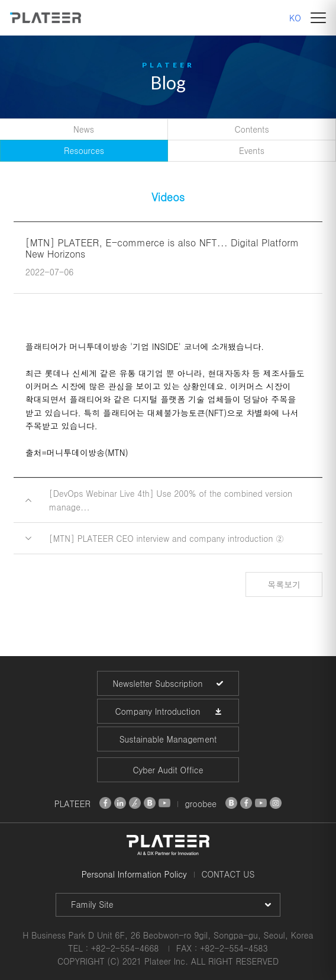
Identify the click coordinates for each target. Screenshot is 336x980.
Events (252, 150)
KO (295, 18)
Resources (84, 150)
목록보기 (284, 584)
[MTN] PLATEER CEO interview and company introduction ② (167, 538)
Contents (251, 129)
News (84, 129)
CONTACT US (228, 874)
